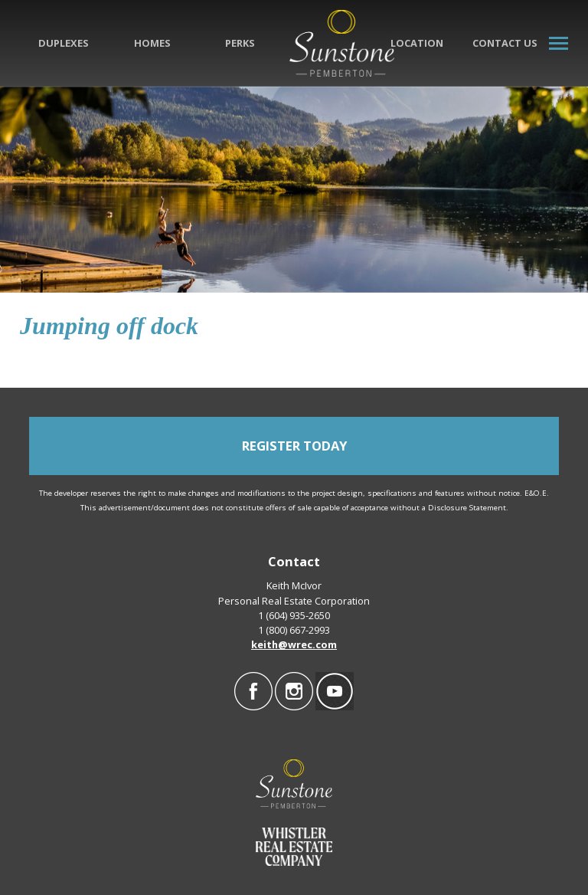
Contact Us (505, 43)
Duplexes (64, 43)
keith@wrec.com (294, 644)
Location (417, 43)
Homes (152, 43)
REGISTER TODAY (294, 446)
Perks (240, 43)
